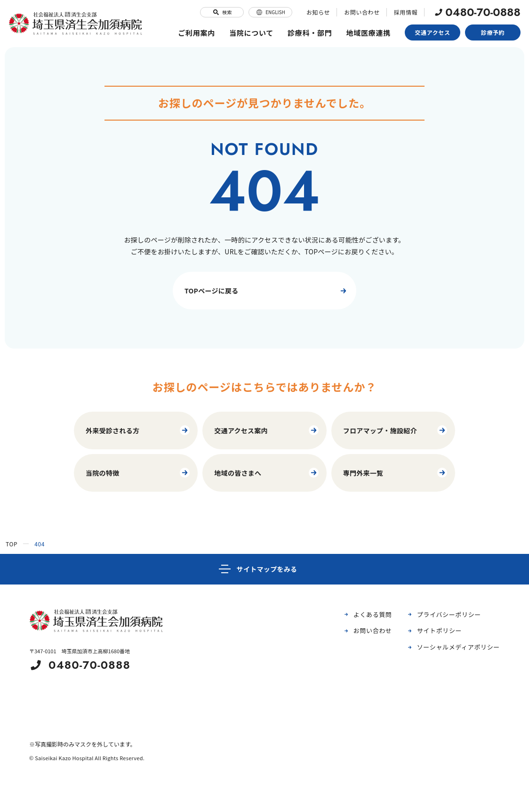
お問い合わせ (362, 12)
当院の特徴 (138, 473)
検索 (222, 12)
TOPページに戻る (267, 291)
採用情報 (406, 12)
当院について (252, 33)
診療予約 (493, 32)
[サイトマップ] (264, 569)
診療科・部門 (310, 33)
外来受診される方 (138, 430)
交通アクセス (433, 32)
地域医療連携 (369, 33)
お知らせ (318, 12)
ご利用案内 (196, 33)
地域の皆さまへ (267, 473)
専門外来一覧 (396, 473)
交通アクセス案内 (267, 430)
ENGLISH (270, 12)
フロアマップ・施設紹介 (396, 430)
